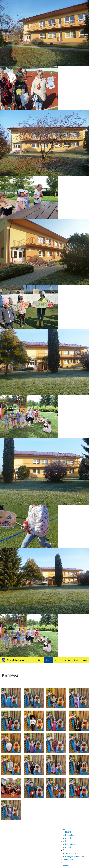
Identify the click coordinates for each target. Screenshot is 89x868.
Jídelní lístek (71, 854)
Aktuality (69, 838)
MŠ (47, 660)
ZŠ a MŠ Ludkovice (13, 660)
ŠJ (55, 660)
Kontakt (85, 660)
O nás (76, 660)
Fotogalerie (70, 835)
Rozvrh (68, 832)
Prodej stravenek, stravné (76, 857)
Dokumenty (66, 660)
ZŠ (39, 660)
